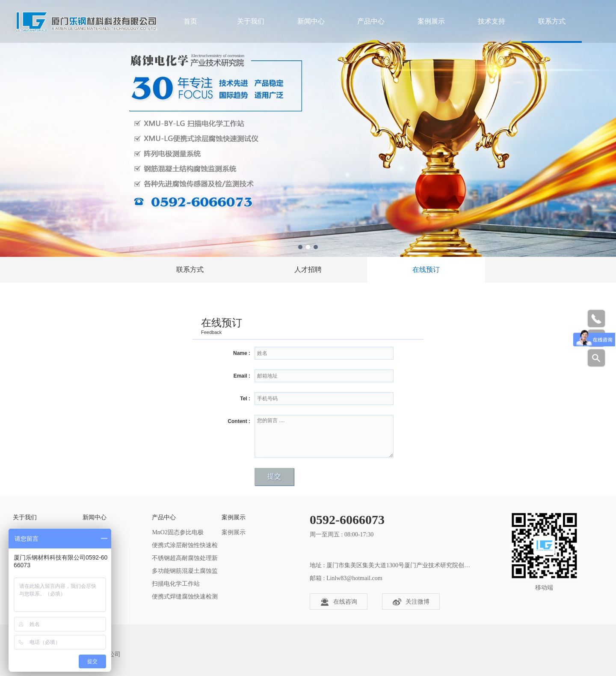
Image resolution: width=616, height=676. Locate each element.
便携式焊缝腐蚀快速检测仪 (185, 598)
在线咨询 (339, 602)
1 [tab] (300, 247)
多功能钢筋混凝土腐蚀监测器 (185, 573)
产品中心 (371, 21)
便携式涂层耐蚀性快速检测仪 (185, 547)
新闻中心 (311, 21)
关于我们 (251, 21)
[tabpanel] (308, 128)
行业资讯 (95, 545)
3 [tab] (316, 247)
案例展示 (431, 21)
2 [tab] (308, 247)
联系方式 (552, 21)
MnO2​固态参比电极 (178, 532)
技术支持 (492, 21)
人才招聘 (308, 270)
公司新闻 (95, 532)
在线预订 (426, 270)
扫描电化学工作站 (176, 584)
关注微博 (411, 602)
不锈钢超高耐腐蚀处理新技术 (185, 560)
